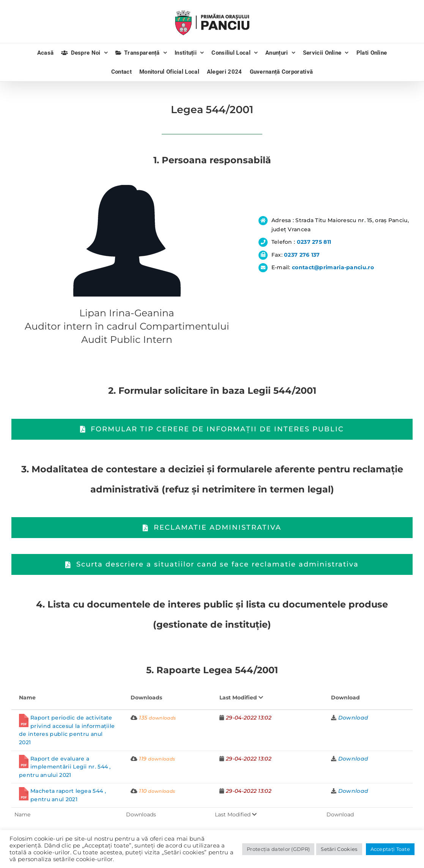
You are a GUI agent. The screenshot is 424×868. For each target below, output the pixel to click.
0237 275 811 (314, 242)
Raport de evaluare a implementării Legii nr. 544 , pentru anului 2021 (65, 767)
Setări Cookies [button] (339, 849)
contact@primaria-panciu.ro (333, 267)
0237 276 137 (302, 255)
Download (353, 718)
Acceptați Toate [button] (390, 849)
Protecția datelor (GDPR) (278, 849)
